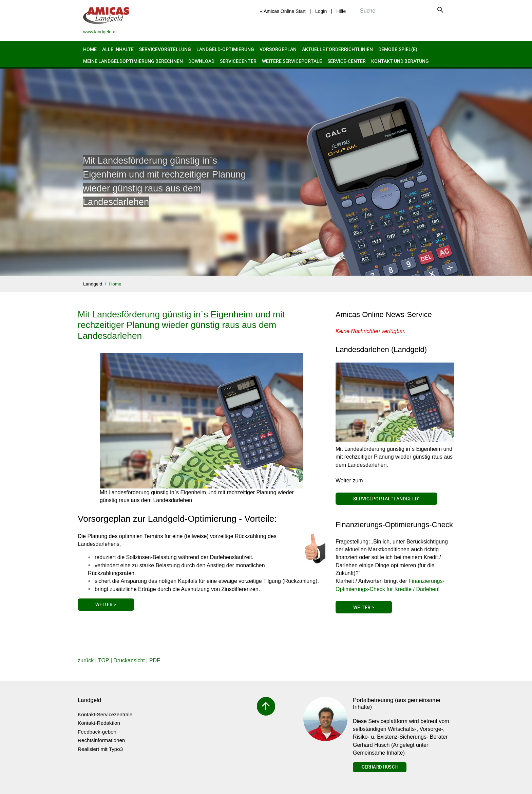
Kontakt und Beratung (400, 61)
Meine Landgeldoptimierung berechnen (133, 61)
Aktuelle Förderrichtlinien (337, 49)
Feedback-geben (97, 732)
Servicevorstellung (165, 49)
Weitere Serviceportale (292, 61)
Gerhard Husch (380, 767)
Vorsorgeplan (278, 49)
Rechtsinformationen (101, 740)
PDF (155, 660)
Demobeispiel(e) (398, 49)
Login (321, 11)
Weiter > (106, 604)
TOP (103, 660)
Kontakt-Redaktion (99, 723)
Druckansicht (129, 660)
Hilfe (341, 11)
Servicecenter (238, 61)
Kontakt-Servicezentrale (105, 714)
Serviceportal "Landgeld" (386, 498)
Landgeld (93, 284)
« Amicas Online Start (283, 11)
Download (201, 61)
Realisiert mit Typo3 (100, 749)
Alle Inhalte (118, 49)
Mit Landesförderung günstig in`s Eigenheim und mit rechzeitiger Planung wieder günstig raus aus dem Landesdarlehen (181, 325)
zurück (86, 660)
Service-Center (347, 61)
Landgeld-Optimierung (225, 49)
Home (90, 49)
